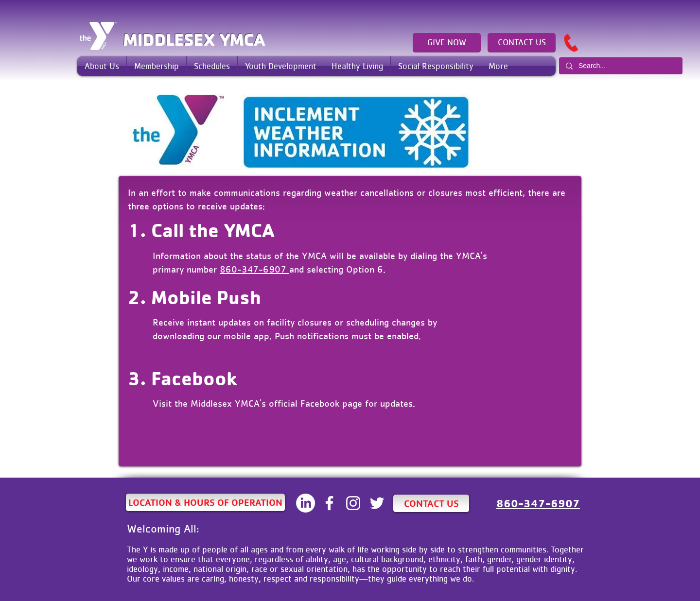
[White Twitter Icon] (377, 503)
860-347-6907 (254, 269)
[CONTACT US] (522, 43)
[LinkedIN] (306, 503)
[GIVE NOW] (447, 43)
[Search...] (620, 66)
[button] (102, 66)
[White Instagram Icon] (353, 503)
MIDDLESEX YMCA (194, 39)
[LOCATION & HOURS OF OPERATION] (205, 502)
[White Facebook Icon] (329, 503)
